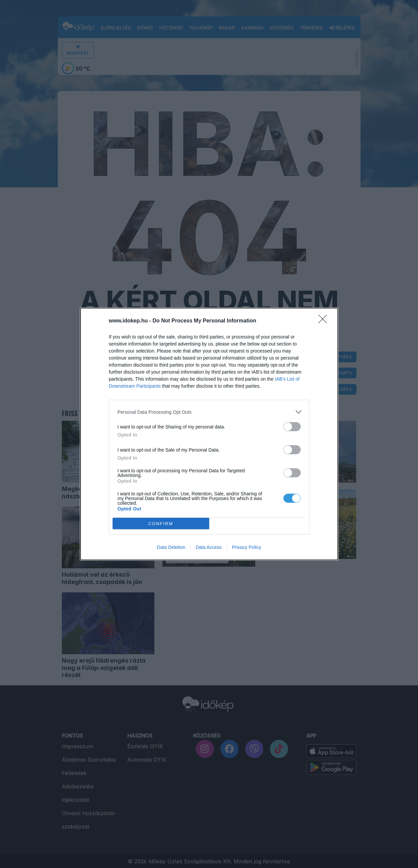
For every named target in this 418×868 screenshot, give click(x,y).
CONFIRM (161, 524)
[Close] (325, 321)
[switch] (292, 427)
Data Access (208, 547)
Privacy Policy (246, 547)
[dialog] (209, 434)
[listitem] (209, 412)
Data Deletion (171, 547)
